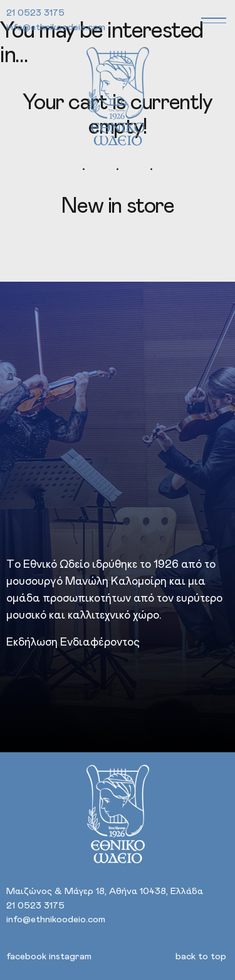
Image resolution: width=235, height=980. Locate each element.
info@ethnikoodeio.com (56, 27)
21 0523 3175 (35, 13)
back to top (201, 956)
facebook (26, 956)
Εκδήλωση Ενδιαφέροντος (73, 642)
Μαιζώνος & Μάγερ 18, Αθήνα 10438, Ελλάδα (105, 891)
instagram (70, 956)
